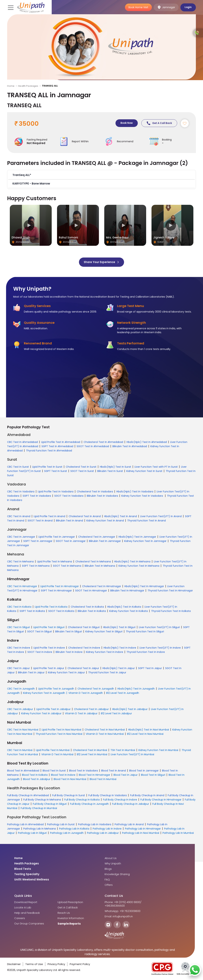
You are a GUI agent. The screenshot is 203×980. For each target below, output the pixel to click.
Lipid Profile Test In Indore (49, 648)
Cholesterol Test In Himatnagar (102, 586)
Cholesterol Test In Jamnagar (97, 537)
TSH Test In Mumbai (123, 750)
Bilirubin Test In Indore (69, 652)
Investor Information (71, 918)
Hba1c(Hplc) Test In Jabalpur (130, 709)
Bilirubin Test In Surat (110, 471)
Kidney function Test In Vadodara (142, 496)
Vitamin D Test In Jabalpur (81, 714)
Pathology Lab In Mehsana (40, 829)
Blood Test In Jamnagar (144, 771)
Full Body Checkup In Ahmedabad (28, 796)
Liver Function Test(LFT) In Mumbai (132, 755)
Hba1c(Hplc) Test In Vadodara (135, 492)
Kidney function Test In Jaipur (66, 673)
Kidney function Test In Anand (105, 521)
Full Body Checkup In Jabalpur (131, 804)
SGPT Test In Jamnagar (38, 541)
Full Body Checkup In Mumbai (39, 808)
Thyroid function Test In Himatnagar (170, 591)
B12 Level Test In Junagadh (123, 693)
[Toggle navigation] (10, 7)
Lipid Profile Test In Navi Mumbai (61, 730)
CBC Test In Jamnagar (21, 537)
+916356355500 (115, 906)
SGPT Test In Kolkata (32, 611)
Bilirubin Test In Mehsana (100, 566)
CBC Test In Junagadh (21, 689)
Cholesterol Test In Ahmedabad (103, 442)
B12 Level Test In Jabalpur (116, 714)
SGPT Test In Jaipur (150, 668)
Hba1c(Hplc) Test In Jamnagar (137, 537)
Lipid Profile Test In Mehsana (55, 562)
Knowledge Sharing (117, 874)
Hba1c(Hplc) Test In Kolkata (124, 607)
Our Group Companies (29, 924)
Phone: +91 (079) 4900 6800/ (123, 902)
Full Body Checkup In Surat (69, 796)
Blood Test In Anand (114, 771)
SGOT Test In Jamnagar (71, 541)
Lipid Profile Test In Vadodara (56, 492)
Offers (109, 885)
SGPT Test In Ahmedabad (57, 446)
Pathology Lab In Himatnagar (143, 829)
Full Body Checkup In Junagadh (89, 804)
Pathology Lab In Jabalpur (103, 833)
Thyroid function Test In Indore (146, 652)
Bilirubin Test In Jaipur (31, 673)
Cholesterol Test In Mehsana (93, 562)
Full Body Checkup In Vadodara (108, 796)
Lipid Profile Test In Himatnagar (60, 586)
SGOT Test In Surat (82, 471)
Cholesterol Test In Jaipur (83, 668)
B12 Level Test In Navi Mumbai (145, 734)
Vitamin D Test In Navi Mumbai (105, 734)
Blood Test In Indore (63, 775)
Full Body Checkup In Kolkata (82, 800)
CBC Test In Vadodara (21, 492)
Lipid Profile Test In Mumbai (53, 750)
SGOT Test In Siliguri (40, 632)
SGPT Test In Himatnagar (56, 591)
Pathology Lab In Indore (107, 829)
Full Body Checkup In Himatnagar (161, 800)
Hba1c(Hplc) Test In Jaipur (119, 668)
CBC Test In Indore (19, 648)
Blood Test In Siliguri (153, 775)
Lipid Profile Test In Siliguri (49, 627)
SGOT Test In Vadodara (69, 496)
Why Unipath (113, 864)
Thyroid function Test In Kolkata (171, 611)
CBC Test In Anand (19, 516)
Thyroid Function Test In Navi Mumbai (59, 734)
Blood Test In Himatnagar (94, 775)
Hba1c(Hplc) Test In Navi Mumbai (149, 730)
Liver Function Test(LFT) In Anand (161, 516)
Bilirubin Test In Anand (70, 521)
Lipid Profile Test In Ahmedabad (61, 442)
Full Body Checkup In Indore (120, 800)
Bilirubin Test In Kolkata (92, 611)
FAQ (107, 880)
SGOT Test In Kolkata (61, 611)
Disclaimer (14, 964)
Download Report (26, 902)
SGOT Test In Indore (40, 652)
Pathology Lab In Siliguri (32, 833)
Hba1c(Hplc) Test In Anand (120, 516)
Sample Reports (69, 924)
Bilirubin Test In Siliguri (69, 632)
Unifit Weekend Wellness (32, 880)
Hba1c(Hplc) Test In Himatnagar (144, 586)
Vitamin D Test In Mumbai (57, 755)
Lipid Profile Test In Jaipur (49, 668)
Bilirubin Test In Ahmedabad (130, 446)
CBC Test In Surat (18, 467)
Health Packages (28, 86)
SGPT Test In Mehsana (36, 566)
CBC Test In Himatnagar (22, 586)
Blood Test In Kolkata (35, 775)
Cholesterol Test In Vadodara (95, 492)
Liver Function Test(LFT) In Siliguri (159, 627)
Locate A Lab (23, 908)
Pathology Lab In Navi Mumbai (141, 833)
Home (11, 86)
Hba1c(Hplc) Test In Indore (120, 648)
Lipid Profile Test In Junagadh (56, 689)
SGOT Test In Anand (40, 521)
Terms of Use (34, 964)
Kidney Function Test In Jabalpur (41, 714)
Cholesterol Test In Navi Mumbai (105, 730)
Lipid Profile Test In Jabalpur (53, 709)
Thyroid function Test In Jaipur (107, 673)
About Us (111, 858)
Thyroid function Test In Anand (147, 521)
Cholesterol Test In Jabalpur (91, 709)
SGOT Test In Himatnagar (91, 591)
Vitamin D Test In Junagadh (86, 693)
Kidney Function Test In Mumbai (158, 750)
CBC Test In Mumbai (20, 750)
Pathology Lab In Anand (129, 825)
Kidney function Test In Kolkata (129, 611)
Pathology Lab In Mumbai (178, 833)
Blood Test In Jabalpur (37, 779)
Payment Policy (80, 964)
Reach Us (64, 913)
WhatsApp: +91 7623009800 (123, 911)
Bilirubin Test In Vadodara (102, 496)
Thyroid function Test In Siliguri (145, 632)
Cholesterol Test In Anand (85, 516)
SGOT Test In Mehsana (67, 566)
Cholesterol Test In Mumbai (90, 750)
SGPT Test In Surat (56, 471)
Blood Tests (23, 869)
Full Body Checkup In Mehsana (42, 800)
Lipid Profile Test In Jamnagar (57, 537)
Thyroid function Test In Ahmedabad (49, 451)
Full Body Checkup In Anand (147, 796)
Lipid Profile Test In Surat (47, 467)
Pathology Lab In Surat (61, 825)
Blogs (108, 869)
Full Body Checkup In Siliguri (50, 804)
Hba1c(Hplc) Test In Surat (115, 467)
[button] (101, 175)
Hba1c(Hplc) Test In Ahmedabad (147, 442)
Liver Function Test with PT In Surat (156, 467)
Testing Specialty (27, 874)
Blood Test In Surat (54, 771)
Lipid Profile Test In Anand (49, 516)
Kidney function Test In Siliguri (104, 632)
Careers (20, 918)
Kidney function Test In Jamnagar (145, 541)
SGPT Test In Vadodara (37, 496)
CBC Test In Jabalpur (20, 709)
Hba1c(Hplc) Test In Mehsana (132, 562)
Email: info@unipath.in (119, 917)
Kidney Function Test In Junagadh (44, 693)
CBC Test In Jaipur (18, 668)
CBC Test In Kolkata (19, 607)
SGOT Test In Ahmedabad (93, 446)
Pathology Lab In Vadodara (95, 825)
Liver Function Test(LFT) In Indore (160, 648)
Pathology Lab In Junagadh (67, 833)
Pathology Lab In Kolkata (74, 829)
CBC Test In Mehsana (20, 562)
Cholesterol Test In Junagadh (96, 689)
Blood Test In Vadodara (83, 771)
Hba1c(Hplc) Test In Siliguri (119, 627)
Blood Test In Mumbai (103, 779)
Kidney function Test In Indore (105, 652)
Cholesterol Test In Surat (81, 467)
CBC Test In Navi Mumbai (23, 730)
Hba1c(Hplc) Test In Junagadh (136, 689)
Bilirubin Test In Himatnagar (127, 591)
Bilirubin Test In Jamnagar (105, 541)
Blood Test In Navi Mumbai (70, 779)
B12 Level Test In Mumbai (92, 755)
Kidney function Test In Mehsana (139, 566)
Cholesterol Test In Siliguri (84, 627)
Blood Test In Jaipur (126, 775)
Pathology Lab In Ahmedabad (25, 825)
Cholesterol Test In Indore (84, 648)
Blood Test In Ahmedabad (23, 771)
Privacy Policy (56, 964)
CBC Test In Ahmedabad (22, 442)
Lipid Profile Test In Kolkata (51, 607)
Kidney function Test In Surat (144, 471)
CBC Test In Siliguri (19, 627)
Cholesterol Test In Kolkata (87, 607)
